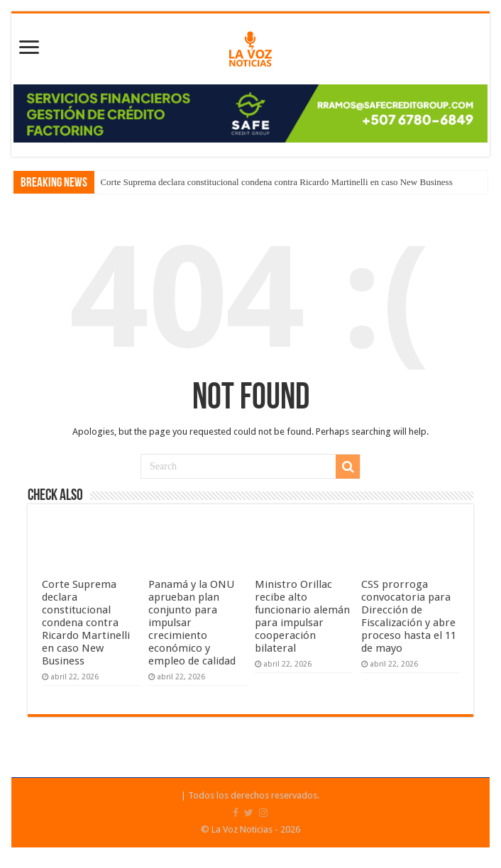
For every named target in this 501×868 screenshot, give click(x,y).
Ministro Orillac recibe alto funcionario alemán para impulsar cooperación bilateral (302, 616)
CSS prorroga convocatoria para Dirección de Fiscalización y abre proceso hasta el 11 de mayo (409, 616)
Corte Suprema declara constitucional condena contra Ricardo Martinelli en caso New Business (276, 182)
